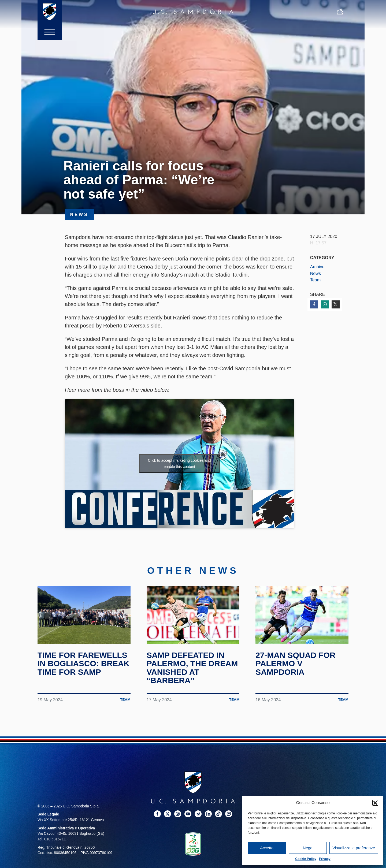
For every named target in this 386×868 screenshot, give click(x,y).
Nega (308, 848)
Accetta (267, 848)
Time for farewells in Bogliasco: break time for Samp (84, 664)
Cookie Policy (306, 859)
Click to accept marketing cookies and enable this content (179, 463)
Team (316, 280)
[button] (375, 803)
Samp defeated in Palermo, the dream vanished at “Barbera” (193, 668)
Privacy (325, 859)
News (316, 273)
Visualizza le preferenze (354, 848)
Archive (317, 267)
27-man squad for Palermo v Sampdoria (296, 664)
